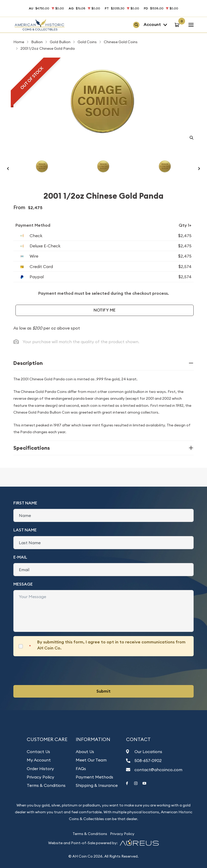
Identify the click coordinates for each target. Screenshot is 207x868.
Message (23, 584)
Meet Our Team (91, 760)
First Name (25, 503)
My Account (39, 760)
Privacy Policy (40, 777)
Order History (40, 769)
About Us (85, 752)
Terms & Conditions (46, 785)
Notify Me (105, 310)
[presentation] (53, 671)
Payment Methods (94, 777)
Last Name (25, 530)
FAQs (81, 769)
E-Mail (20, 557)
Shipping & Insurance (97, 785)
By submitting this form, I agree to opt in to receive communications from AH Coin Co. (111, 645)
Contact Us (38, 752)
